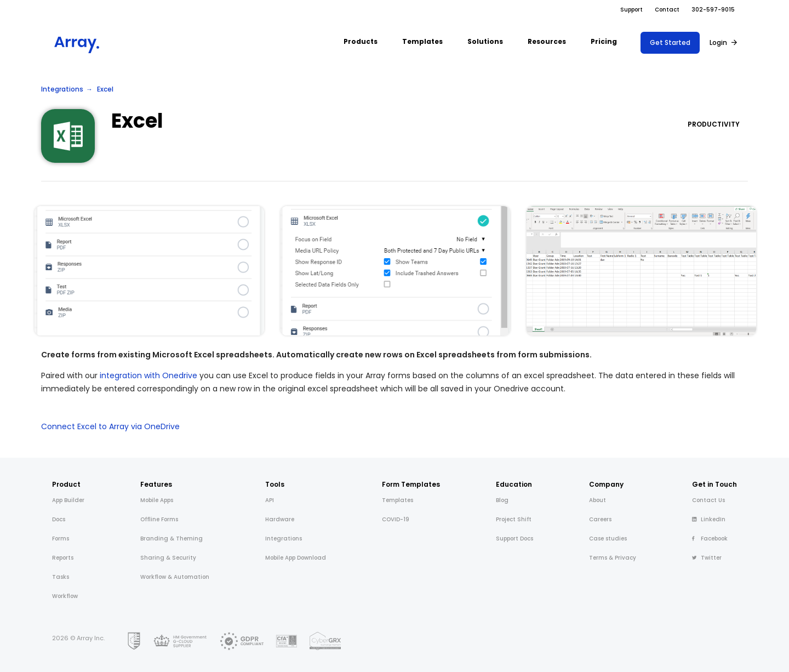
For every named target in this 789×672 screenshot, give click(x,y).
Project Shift (514, 519)
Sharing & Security (168, 558)
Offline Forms (159, 519)
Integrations (62, 89)
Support (631, 10)
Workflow (65, 596)
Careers (600, 519)
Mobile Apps (157, 500)
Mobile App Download (296, 558)
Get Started (670, 42)
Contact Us (708, 500)
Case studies (608, 539)
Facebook (710, 539)
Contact (667, 10)
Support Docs (514, 539)
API (270, 500)
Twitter (707, 558)
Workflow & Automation (175, 577)
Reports (63, 558)
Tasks (61, 577)
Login (718, 42)
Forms (61, 539)
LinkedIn (709, 519)
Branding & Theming (171, 539)
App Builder (68, 500)
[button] (361, 42)
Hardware (280, 519)
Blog (502, 500)
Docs (59, 519)
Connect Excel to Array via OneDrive (110, 426)
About (598, 500)
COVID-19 (396, 519)
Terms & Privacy (613, 558)
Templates (398, 500)
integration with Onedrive (148, 375)
